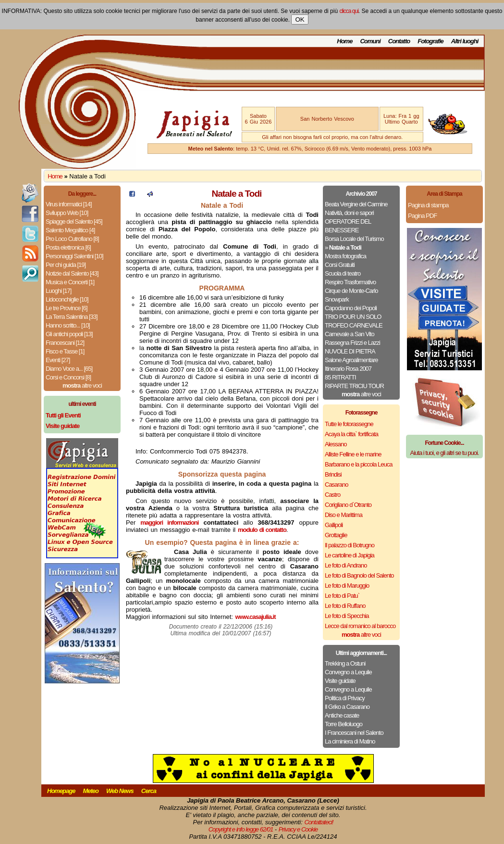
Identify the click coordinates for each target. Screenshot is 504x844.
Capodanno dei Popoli (351, 308)
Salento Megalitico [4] (70, 230)
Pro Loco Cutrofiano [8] (72, 239)
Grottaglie (336, 535)
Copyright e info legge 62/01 (241, 829)
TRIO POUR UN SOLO (353, 317)
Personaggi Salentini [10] (74, 256)
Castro (332, 495)
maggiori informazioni (169, 523)
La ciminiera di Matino (350, 741)
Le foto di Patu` (342, 596)
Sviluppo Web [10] (67, 213)
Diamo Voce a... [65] (69, 369)
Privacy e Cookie (298, 829)
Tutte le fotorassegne (349, 424)
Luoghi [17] (58, 291)
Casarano (336, 485)
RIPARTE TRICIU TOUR (354, 386)
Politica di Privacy (345, 698)
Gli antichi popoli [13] (69, 334)
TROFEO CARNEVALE (354, 325)
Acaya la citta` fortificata (351, 434)
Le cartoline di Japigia (350, 555)
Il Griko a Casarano (347, 707)
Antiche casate (342, 715)
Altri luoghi (465, 41)
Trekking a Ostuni (345, 663)
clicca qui (349, 11)
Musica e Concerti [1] (70, 282)
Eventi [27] (58, 360)
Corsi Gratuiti (340, 265)
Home (344, 41)
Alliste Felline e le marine (353, 454)
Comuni (370, 41)
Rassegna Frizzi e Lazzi (352, 343)
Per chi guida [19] (66, 265)
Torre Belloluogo (344, 724)
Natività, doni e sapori (349, 213)
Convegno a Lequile (348, 672)
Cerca (149, 791)
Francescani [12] (65, 343)
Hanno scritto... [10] (68, 325)
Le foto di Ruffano (345, 606)
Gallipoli (334, 525)
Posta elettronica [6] (68, 247)
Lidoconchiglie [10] (67, 299)
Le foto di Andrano (346, 565)
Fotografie (430, 41)
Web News (120, 791)
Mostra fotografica (345, 256)
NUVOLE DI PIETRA (350, 351)
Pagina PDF (422, 216)
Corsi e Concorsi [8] (68, 377)
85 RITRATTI (340, 377)
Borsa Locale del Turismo (354, 239)
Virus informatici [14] (69, 204)
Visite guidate (340, 681)
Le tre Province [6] (67, 308)
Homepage (61, 791)
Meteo (91, 791)
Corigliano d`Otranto (348, 505)
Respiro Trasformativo (350, 282)
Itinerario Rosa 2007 (348, 369)
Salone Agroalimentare (351, 360)
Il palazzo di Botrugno (350, 545)
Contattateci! (319, 822)
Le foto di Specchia (347, 616)
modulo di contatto (262, 530)
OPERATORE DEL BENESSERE (348, 226)
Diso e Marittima (344, 515)
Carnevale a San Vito (350, 334)
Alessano (336, 444)
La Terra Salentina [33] (72, 317)
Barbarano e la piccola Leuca (358, 464)
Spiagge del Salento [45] (74, 221)
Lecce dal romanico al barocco (360, 626)
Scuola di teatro (343, 273)
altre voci (82, 385)
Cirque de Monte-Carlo (351, 291)
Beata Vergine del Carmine (356, 204)
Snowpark (337, 299)
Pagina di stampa (428, 205)
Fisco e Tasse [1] (65, 351)
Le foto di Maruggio (347, 586)
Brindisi (333, 474)
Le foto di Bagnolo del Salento (359, 575)
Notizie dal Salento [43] (72, 273)
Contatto (399, 41)
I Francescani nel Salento (354, 733)
